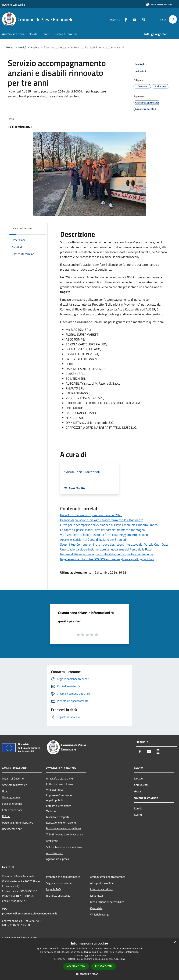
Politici (6, 816)
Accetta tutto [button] (76, 966)
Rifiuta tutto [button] (104, 966)
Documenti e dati (12, 829)
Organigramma (11, 797)
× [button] (175, 942)
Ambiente (52, 841)
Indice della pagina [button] (22, 229)
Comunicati (141, 785)
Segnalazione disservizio (61, 883)
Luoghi (138, 808)
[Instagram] (142, 19)
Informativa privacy (102, 889)
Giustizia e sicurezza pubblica (63, 828)
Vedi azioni (143, 71)
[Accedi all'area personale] (159, 5)
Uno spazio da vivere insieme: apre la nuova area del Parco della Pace (106, 549)
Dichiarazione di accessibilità (107, 902)
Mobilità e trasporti (58, 817)
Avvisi (138, 791)
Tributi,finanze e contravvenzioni (66, 834)
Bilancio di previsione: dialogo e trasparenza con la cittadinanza (102, 520)
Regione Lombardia (13, 5)
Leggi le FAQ (53, 889)
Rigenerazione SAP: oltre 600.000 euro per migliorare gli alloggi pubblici (107, 559)
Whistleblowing (99, 914)
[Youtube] (133, 19)
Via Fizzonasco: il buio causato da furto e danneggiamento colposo (104, 535)
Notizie (35, 47)
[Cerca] (173, 19)
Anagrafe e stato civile (59, 778)
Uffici (5, 791)
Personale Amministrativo (18, 822)
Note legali (97, 896)
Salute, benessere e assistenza (64, 847)
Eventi (138, 815)
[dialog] (89, 959)
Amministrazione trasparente (108, 877)
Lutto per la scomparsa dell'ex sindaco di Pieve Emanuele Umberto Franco (109, 525)
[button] (89, 974)
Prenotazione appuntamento (63, 877)
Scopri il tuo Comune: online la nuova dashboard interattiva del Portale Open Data (114, 544)
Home (10, 47)
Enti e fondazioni (12, 810)
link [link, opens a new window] (123, 959)
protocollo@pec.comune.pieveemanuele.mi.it (30, 913)
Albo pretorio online (102, 883)
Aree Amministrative (15, 785)
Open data (96, 908)
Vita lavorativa (55, 790)
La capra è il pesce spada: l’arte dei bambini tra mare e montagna (102, 530)
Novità (22, 47)
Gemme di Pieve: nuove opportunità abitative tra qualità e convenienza (107, 554)
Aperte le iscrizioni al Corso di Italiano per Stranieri (93, 540)
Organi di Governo (13, 778)
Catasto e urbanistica (59, 806)
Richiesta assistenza (58, 896)
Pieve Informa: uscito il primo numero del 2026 (91, 515)
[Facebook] (124, 19)
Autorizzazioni (55, 853)
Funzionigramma (12, 804)
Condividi (142, 64)
